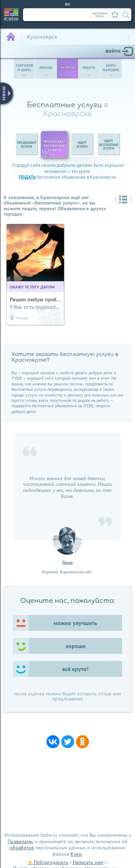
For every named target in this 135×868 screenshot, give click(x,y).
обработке (22, 848)
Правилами (20, 841)
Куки (76, 854)
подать (27, 177)
